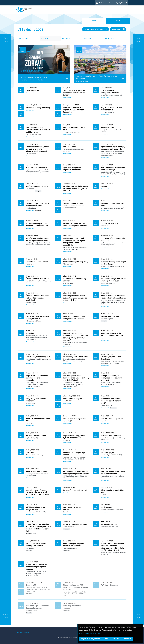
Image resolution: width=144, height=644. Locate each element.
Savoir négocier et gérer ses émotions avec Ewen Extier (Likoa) (74, 93)
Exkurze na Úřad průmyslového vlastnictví (113, 239)
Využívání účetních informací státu (75, 129)
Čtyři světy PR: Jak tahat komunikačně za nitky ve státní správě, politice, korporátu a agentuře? (75, 337)
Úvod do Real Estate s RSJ (111, 316)
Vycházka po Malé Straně (36, 435)
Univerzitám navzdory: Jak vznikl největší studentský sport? (111, 401)
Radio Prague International (36, 471)
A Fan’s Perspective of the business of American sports (112, 334)
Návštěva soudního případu (37, 262)
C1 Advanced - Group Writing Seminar (75, 280)
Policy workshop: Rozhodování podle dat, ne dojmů (113, 168)
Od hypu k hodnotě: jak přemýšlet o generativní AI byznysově (111, 378)
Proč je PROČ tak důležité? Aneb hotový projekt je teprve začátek (76, 472)
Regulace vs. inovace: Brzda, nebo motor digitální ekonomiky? (37, 378)
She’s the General (70, 147)
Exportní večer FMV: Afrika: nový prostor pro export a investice (37, 567)
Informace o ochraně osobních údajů (90, 633)
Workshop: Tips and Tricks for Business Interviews (38, 204)
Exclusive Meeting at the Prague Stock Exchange (113, 263)
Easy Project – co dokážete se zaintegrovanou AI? (37, 317)
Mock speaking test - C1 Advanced (73, 508)
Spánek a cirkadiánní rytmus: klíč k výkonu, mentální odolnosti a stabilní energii (37, 149)
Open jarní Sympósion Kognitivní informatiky (72, 168)
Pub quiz (104, 186)
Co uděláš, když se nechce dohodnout (111, 358)
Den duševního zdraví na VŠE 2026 (112, 204)
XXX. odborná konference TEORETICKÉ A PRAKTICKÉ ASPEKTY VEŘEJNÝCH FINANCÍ (38, 492)
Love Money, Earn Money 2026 (38, 357)
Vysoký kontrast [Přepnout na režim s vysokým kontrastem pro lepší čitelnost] (122, 3)
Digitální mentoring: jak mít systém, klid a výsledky (74, 437)
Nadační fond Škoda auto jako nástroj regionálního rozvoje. (38, 239)
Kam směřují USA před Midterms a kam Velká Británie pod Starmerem (38, 130)
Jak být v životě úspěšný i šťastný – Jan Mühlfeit (36, 544)
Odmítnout (127, 639)
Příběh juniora (106, 507)
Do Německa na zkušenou (111, 435)
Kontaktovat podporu (22, 633)
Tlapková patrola (32, 90)
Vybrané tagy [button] (118, 29)
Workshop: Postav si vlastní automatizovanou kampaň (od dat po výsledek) (75, 298)
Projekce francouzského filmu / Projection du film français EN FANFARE (76, 188)
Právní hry (30, 333)
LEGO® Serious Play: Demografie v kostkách (110, 91)
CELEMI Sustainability (109, 223)
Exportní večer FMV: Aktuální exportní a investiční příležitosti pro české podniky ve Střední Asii (38, 528)
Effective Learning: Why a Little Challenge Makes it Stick (113, 280)
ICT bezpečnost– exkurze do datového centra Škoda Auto (37, 224)
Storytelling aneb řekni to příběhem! (36, 400)
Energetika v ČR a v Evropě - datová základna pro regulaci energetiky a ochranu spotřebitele (75, 242)
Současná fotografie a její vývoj (76, 262)
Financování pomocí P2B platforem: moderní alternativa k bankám (75, 587)
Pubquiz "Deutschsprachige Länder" (74, 453)
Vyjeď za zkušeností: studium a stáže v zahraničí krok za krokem (114, 297)
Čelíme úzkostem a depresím (37, 278)
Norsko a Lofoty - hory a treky (75, 524)
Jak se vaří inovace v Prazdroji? (75, 490)
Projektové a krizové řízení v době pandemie (112, 109)
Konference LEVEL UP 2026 (37, 186)
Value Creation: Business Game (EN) (38, 420)
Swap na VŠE (31, 585)
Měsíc (94, 21)
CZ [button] (110, 3)
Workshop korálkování (72, 606)
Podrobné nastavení (111, 639)
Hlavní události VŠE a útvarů (94, 29)
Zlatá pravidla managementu (75, 418)
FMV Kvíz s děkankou (109, 585)
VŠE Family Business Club (111, 524)
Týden (118, 21)
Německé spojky (107, 452)
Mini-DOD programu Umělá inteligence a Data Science (74, 317)
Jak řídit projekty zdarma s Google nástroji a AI (36, 508)
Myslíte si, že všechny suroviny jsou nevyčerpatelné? (113, 472)
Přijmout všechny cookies (91, 639)
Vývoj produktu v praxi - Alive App (112, 491)
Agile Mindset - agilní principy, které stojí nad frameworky (113, 148)
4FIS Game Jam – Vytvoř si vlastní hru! (74, 400)
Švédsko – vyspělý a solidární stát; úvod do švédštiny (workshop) (37, 298)
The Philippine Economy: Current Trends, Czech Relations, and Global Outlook (76, 378)
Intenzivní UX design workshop (38, 107)
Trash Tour (30, 452)
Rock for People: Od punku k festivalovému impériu (74, 544)
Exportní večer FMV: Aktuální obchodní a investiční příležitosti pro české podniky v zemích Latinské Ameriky (113, 547)
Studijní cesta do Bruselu (73, 203)
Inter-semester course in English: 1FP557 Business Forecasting (73, 110)
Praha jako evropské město (36, 167)
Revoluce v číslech (108, 127)
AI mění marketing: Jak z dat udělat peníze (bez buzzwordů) (75, 224)
